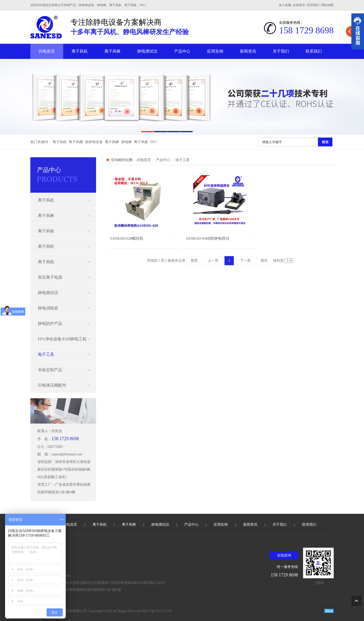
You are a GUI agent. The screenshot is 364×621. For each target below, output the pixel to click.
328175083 (55, 447)
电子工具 (182, 160)
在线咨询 (284, 555)
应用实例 (215, 51)
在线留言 (299, 5)
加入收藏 (285, 5)
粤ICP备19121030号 (157, 611)
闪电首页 (47, 51)
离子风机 (80, 51)
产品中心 (182, 51)
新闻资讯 (248, 51)
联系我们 (313, 5)
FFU (154, 142)
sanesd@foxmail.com (67, 454)
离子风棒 (112, 51)
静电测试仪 (147, 51)
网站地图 (328, 5)
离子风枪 (141, 142)
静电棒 (127, 142)
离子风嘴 (76, 142)
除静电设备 (94, 142)
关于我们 (281, 51)
